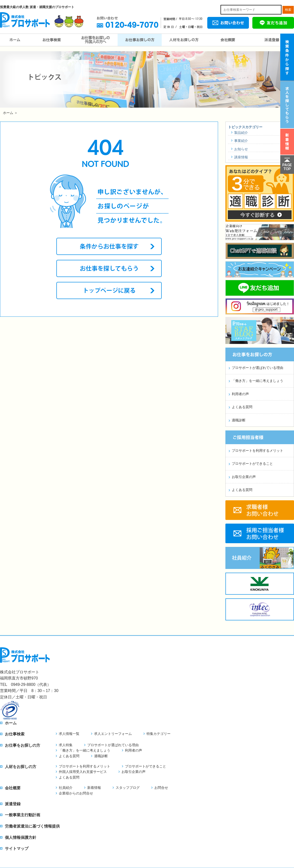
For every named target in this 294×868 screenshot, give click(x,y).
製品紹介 (241, 133)
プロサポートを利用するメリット (257, 451)
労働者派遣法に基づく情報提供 (32, 826)
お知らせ (241, 149)
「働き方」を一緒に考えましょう (257, 381)
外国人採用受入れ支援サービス (83, 772)
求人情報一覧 (69, 734)
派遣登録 (272, 40)
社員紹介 (66, 788)
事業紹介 (241, 141)
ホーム (15, 40)
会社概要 (228, 40)
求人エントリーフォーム (113, 734)
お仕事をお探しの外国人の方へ (96, 40)
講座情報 (241, 157)
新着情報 (94, 788)
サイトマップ (17, 849)
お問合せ (161, 788)
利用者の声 (240, 394)
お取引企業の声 (244, 477)
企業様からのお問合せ (76, 793)
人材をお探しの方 (184, 40)
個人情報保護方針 (21, 837)
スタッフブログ (128, 788)
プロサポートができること (252, 464)
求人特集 (66, 745)
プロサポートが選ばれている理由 (257, 368)
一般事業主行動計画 (23, 815)
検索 (288, 10)
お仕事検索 (51, 40)
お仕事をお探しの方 (140, 40)
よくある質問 (242, 407)
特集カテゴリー (159, 734)
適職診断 (239, 420)
